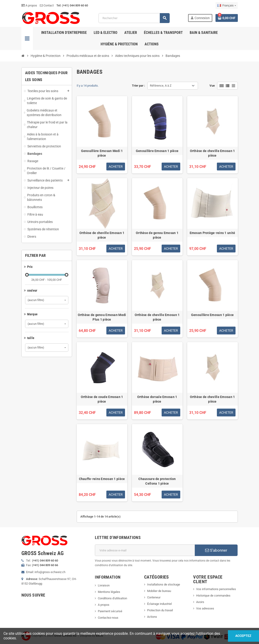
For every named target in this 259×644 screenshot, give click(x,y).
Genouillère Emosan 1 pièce (157, 151)
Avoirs (200, 602)
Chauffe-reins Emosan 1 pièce (102, 479)
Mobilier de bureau (159, 591)
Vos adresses (205, 608)
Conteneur (154, 597)
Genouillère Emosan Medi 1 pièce (102, 153)
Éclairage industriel (159, 604)
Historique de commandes (213, 596)
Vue (212, 86)
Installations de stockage (164, 584)
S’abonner (216, 550)
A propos (29, 5)
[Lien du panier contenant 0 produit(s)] (227, 18)
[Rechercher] (134, 18)
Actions (152, 617)
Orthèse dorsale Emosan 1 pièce (157, 399)
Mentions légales (109, 592)
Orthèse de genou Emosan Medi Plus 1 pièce (102, 317)
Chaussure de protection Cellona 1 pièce (157, 481)
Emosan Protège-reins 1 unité (212, 233)
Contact (47, 5)
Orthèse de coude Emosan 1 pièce (102, 399)
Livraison (104, 585)
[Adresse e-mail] (145, 550)
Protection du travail (160, 610)
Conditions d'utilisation (112, 598)
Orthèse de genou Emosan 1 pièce (157, 235)
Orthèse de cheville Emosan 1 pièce (212, 153)
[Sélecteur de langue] (227, 6)
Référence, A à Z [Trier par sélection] (161, 86)
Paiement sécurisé (110, 611)
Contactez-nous (108, 618)
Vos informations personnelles (216, 589)
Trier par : (138, 86)
